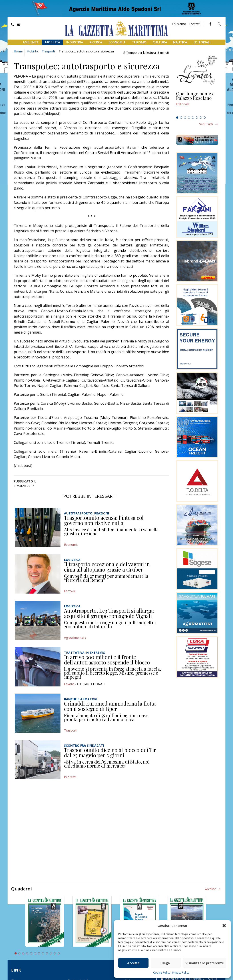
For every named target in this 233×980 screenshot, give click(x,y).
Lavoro (69, 684)
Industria (75, 42)
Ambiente (31, 42)
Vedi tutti (206, 124)
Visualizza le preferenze (205, 963)
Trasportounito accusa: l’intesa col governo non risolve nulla (104, 520)
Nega (166, 963)
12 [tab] (59, 953)
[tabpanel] (197, 103)
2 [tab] (181, 118)
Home (18, 51)
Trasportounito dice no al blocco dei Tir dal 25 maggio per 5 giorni (110, 752)
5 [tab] (193, 118)
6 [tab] (197, 118)
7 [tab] (201, 118)
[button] (224, 926)
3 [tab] (185, 118)
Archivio (211, 889)
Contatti (195, 24)
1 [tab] (177, 118)
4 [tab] (189, 118)
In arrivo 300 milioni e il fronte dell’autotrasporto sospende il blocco (107, 660)
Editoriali (202, 42)
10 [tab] (51, 953)
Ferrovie (70, 591)
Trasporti (48, 51)
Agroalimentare (75, 637)
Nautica (180, 42)
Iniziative (70, 777)
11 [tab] (55, 953)
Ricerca (96, 42)
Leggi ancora (197, 103)
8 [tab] (205, 118)
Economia (117, 42)
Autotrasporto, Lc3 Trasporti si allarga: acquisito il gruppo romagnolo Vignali (109, 613)
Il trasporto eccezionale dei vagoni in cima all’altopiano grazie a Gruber (107, 567)
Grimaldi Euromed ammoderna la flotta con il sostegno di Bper (110, 706)
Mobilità (53, 42)
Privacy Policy (181, 973)
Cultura (160, 42)
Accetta (133, 963)
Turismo (139, 42)
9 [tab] (47, 953)
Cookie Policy (162, 973)
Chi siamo (179, 24)
